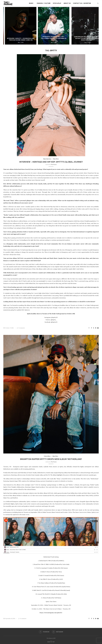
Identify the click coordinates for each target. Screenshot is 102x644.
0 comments (21, 328)
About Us (67, 3)
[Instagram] (58, 632)
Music (31, 3)
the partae (54, 164)
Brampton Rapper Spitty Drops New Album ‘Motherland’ (51, 459)
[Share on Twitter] (94, 328)
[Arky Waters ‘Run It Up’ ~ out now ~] (19, 26)
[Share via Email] (98, 328)
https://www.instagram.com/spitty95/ (51, 613)
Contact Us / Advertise (82, 3)
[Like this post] (89, 328)
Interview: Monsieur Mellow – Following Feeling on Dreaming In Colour (83, 38)
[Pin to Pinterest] (96, 328)
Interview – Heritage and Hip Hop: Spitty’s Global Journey (51, 162)
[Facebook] (44, 632)
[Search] (98, 3)
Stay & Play (57, 3)
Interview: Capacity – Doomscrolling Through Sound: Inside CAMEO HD (51, 39)
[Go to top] (51, 642)
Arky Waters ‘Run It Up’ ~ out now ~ (19, 40)
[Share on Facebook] (92, 328)
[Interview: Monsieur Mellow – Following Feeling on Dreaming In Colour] (83, 26)
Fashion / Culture (44, 3)
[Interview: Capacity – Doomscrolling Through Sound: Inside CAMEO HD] (51, 26)
